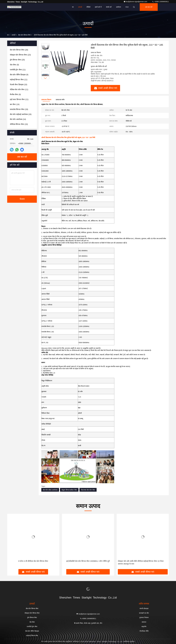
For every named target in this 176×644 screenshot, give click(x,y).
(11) (18, 70)
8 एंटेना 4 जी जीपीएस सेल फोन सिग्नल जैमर (33, 561)
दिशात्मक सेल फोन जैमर (88, 490)
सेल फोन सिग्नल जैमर (24, 35)
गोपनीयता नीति (144, 631)
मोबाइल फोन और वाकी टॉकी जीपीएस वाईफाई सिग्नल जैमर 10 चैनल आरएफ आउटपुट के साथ (141, 562)
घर (73, 7)
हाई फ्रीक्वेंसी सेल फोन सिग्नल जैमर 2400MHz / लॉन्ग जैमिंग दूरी (88, 561)
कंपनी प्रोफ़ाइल (144, 609)
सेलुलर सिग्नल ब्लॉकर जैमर (69, 490)
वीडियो (88, 7)
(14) (15, 104)
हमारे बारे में (98, 7)
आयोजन (118, 7)
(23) (20, 55)
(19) (19, 109)
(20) (17, 60)
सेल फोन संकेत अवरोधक (50, 490)
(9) (14, 65)
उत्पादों (80, 7)
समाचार (144, 622)
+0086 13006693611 (160, 2)
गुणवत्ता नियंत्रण (144, 618)
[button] (45, 78)
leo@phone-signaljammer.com (136, 2)
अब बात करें (149, 7)
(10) (19, 85)
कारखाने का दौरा (144, 613)
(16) (21, 114)
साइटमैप (144, 627)
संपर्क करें (109, 7)
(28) (19, 50)
